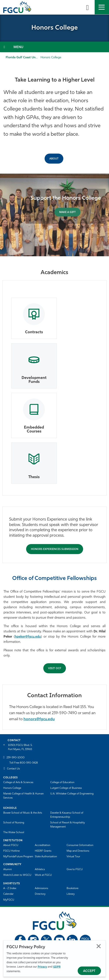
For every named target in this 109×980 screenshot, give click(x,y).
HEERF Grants (43, 851)
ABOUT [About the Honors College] (54, 159)
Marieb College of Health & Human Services (23, 796)
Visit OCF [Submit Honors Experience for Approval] (55, 668)
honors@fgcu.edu (39, 719)
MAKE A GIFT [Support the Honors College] (67, 212)
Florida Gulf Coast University (26, 58)
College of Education (62, 782)
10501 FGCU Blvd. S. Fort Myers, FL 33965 (20, 747)
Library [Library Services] (71, 894)
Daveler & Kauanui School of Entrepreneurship (67, 815)
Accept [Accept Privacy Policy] (89, 971)
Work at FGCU (43, 875)
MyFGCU (9, 900)
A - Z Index (10, 888)
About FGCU (11, 845)
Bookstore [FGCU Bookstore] (72, 888)
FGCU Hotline (11, 851)
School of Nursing (14, 823)
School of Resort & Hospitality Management (68, 825)
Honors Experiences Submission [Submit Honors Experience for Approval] (55, 549)
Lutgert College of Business (66, 788)
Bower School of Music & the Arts (23, 813)
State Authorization (46, 857)
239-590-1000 (16, 758)
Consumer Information (80, 845)
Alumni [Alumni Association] (8, 869)
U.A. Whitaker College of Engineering (72, 794)
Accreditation (43, 845)
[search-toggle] (87, 7)
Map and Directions (78, 851)
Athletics (40, 869)
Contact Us (13, 769)
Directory (40, 894)
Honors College (12, 788)
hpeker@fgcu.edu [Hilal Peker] (28, 637)
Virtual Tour (73, 857)
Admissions (41, 888)
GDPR (57, 967)
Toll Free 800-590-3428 (24, 763)
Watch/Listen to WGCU (17, 875)
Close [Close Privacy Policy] (99, 946)
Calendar (8, 894)
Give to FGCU (75, 869)
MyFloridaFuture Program (18, 857)
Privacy (42, 967)
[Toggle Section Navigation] (54, 47)
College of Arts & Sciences (18, 782)
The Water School (14, 833)
